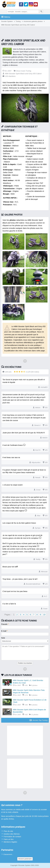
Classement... (8, 854)
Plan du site (8, 831)
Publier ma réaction (25, 663)
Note (3, 638)
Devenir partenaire (25, 859)
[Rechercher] (41, 12)
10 (44, 615)
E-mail (4, 631)
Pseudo (5, 624)
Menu (6, 17)
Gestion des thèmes (12, 834)
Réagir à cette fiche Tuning (21, 621)
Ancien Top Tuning (38, 720)
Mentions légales (10, 842)
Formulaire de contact (12, 836)
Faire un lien (9, 839)
